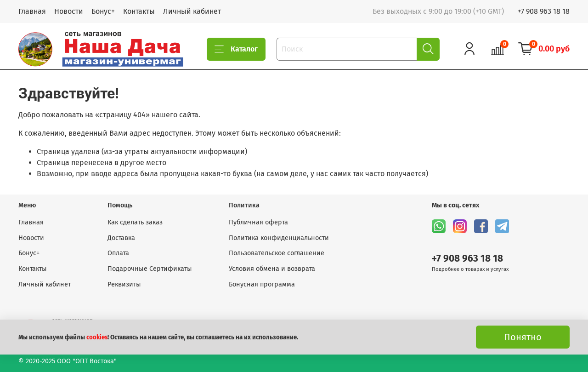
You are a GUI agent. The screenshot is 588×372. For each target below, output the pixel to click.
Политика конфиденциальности (279, 238)
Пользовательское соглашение (277, 253)
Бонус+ (103, 11)
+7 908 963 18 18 (544, 11)
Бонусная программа (262, 284)
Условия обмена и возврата (272, 269)
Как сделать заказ (135, 222)
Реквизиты (124, 284)
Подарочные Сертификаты (150, 269)
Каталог (236, 49)
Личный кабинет (192, 11)
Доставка (121, 238)
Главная (32, 11)
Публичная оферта (258, 222)
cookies (97, 338)
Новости (69, 11)
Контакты (139, 11)
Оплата (118, 253)
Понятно (523, 337)
